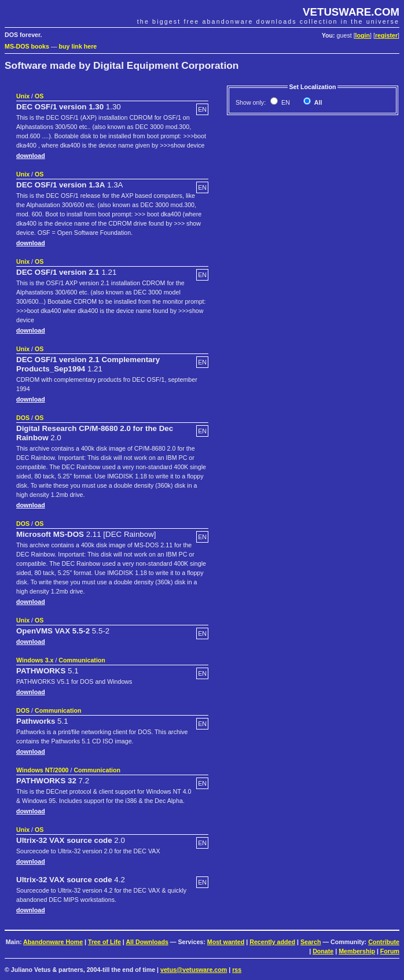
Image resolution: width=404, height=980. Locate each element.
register (386, 35)
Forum (390, 951)
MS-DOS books (27, 46)
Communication (82, 660)
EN (285, 102)
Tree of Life (104, 942)
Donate (323, 951)
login (363, 35)
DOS (23, 418)
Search (311, 942)
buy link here (78, 46)
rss (237, 970)
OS (39, 96)
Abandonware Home (53, 942)
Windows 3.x (35, 660)
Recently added (272, 942)
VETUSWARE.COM (351, 12)
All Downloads (147, 942)
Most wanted (226, 942)
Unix (23, 96)
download (31, 156)
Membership (357, 951)
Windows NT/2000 (43, 770)
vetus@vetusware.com (194, 970)
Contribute (384, 942)
